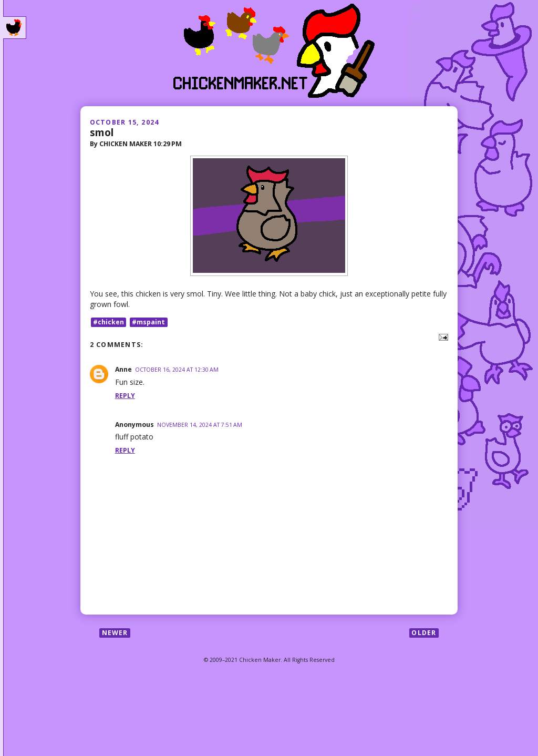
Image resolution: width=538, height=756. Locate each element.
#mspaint (148, 322)
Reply (125, 396)
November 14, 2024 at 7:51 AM (200, 425)
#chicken (108, 322)
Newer (115, 633)
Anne (123, 369)
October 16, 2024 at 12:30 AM (177, 370)
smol (102, 132)
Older (424, 633)
